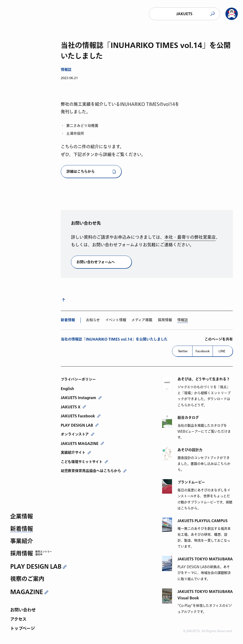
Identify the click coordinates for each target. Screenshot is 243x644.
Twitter (183, 351)
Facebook (203, 351)
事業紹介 (22, 541)
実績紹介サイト (73, 453)
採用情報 (22, 554)
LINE (222, 351)
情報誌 (183, 320)
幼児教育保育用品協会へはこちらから (91, 471)
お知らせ (93, 320)
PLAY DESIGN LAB (36, 567)
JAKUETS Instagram (78, 398)
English (67, 389)
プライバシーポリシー (78, 379)
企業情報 (22, 517)
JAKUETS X (71, 407)
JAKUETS (184, 14)
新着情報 (22, 529)
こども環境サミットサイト (82, 462)
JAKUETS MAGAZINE (80, 444)
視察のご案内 (27, 579)
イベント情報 (116, 320)
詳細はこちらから (81, 172)
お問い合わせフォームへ (96, 262)
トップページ (23, 629)
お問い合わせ (23, 610)
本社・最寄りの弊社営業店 (190, 237)
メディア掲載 (142, 320)
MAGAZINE (27, 592)
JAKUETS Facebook (78, 416)
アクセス (18, 620)
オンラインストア (75, 434)
